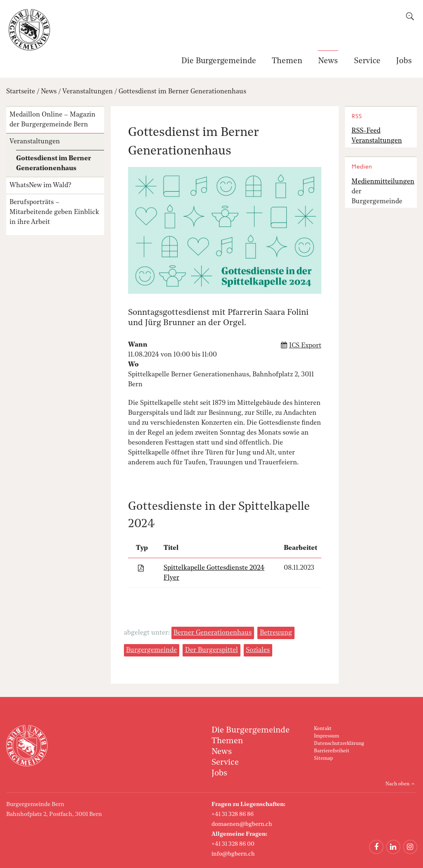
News (328, 61)
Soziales (258, 650)
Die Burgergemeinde (219, 61)
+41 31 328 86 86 (233, 814)
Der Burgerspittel (211, 650)
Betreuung (276, 633)
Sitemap (323, 759)
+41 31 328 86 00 (233, 844)
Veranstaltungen (88, 92)
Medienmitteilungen (383, 182)
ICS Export (305, 346)
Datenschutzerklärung (339, 744)
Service (367, 61)
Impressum (327, 736)
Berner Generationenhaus (213, 633)
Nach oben (397, 784)
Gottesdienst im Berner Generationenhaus (182, 92)
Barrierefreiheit (332, 751)
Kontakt (323, 729)
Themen (287, 61)
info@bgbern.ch (233, 854)
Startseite (21, 92)
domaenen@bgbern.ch (242, 824)
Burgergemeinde (151, 650)
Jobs (404, 61)
